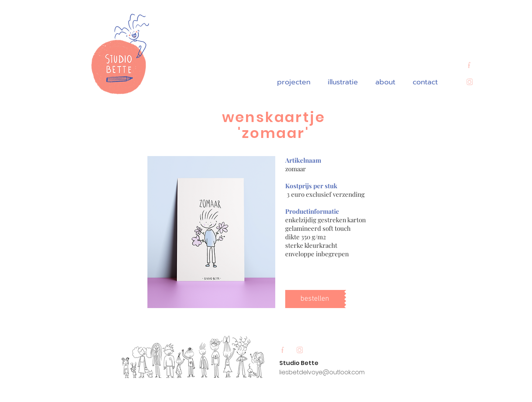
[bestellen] (315, 299)
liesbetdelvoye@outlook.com (322, 372)
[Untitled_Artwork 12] (469, 66)
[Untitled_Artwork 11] (469, 82)
